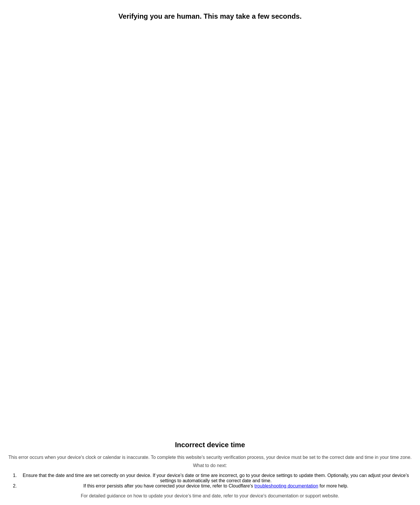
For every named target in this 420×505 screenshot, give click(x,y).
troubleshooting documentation (286, 486)
